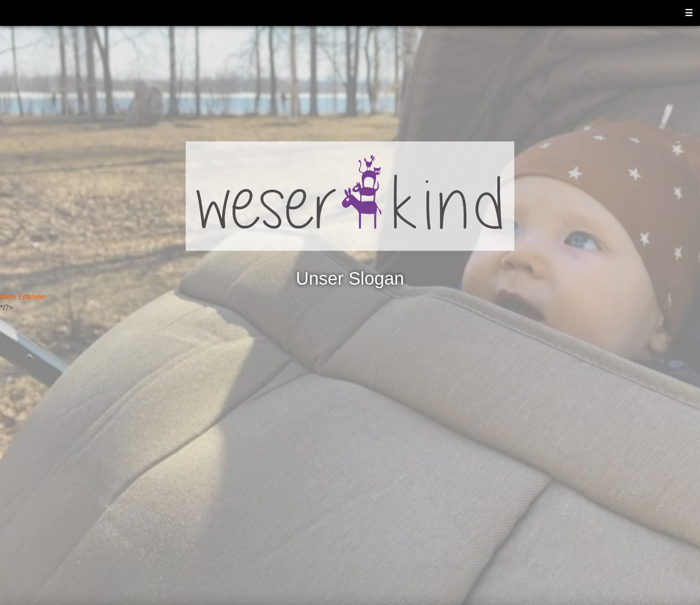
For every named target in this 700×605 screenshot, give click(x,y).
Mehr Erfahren (23, 297)
